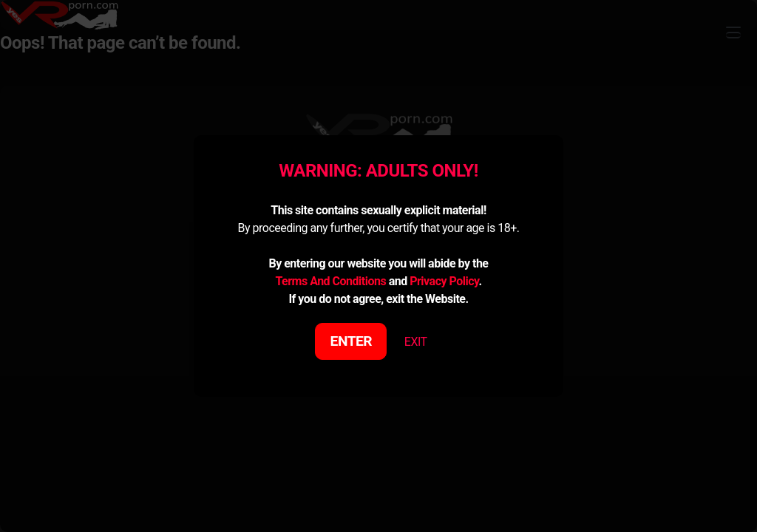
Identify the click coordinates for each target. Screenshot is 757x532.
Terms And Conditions (330, 281)
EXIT (416, 342)
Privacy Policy (444, 281)
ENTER (352, 341)
